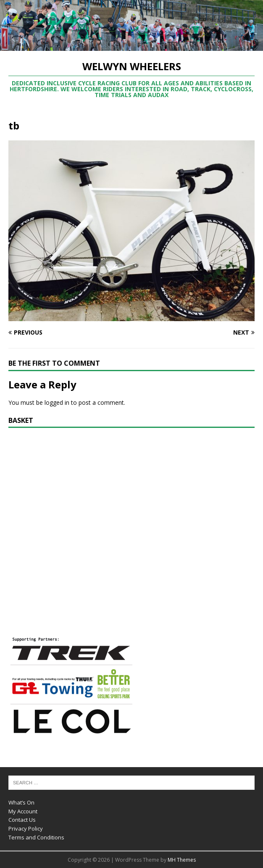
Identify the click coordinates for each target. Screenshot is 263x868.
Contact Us (22, 820)
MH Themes (182, 860)
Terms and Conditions (36, 837)
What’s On (21, 802)
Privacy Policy (26, 828)
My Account (23, 811)
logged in (57, 402)
